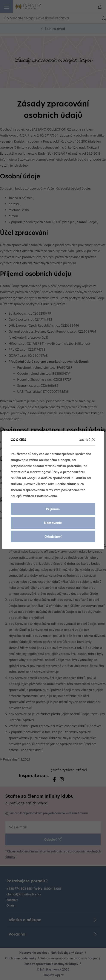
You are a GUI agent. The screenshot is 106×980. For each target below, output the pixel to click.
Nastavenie (53, 523)
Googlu (32, 478)
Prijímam (53, 509)
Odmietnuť (53, 537)
